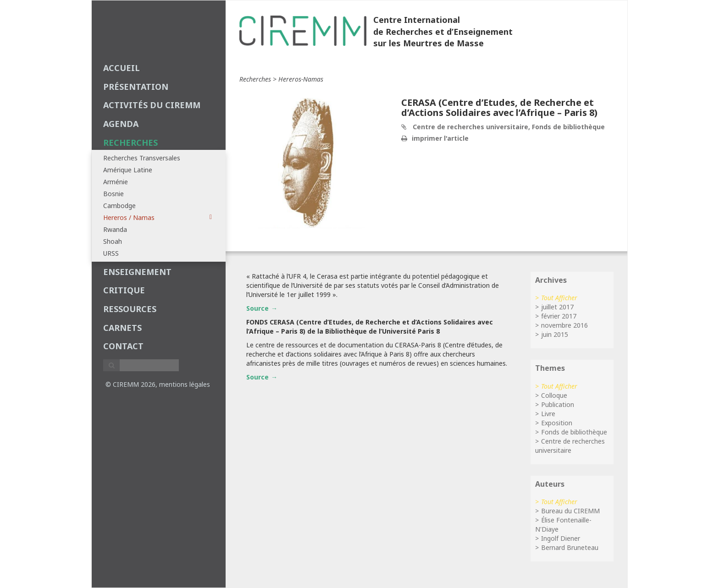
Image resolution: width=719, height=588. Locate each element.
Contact (123, 346)
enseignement (137, 272)
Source (257, 308)
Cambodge (119, 206)
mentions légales (185, 384)
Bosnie (113, 194)
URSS (111, 253)
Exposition (557, 423)
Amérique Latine (128, 170)
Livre (548, 414)
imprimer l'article (440, 138)
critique (124, 290)
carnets (122, 328)
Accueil (122, 68)
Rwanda (115, 229)
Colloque (554, 395)
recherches (130, 143)
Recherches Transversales (142, 158)
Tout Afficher (559, 298)
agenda (121, 124)
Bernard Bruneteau (570, 547)
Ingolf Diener (561, 538)
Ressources (130, 309)
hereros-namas (301, 79)
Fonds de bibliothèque (574, 432)
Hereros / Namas (158, 217)
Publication (558, 404)
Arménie (116, 182)
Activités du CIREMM (152, 105)
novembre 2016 (564, 325)
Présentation (136, 87)
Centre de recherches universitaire (570, 446)
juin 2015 (555, 334)
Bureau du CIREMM (570, 511)
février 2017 (559, 316)
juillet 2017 (557, 307)
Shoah (113, 241)
